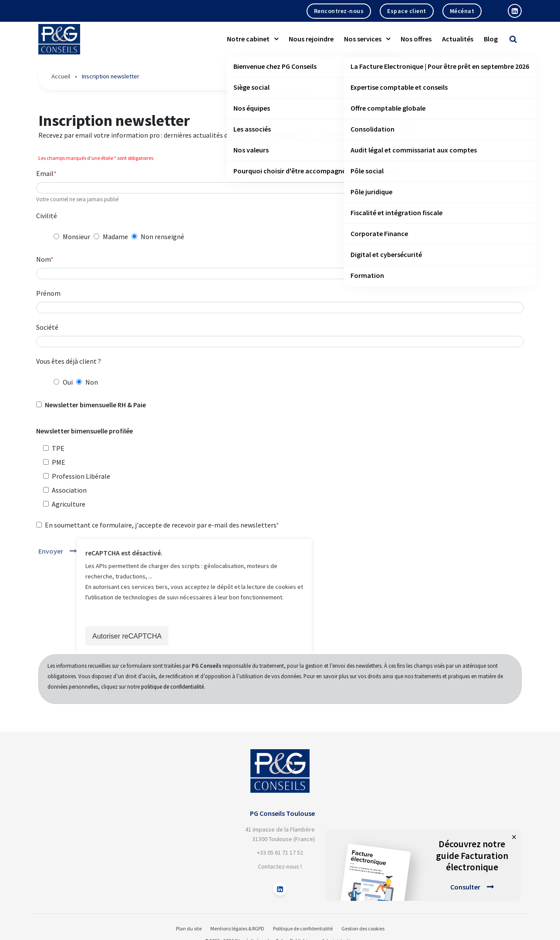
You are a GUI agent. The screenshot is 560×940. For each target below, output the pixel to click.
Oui (68, 382)
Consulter (465, 887)
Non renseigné (162, 237)
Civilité (47, 216)
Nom (43, 259)
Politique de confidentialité (303, 928)
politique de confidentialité (172, 686)
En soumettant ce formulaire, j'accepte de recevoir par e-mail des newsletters (160, 525)
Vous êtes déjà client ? (69, 361)
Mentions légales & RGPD (237, 928)
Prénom (48, 293)
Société (47, 327)
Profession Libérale (81, 476)
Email (45, 173)
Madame (115, 237)
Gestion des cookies (363, 928)
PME (59, 462)
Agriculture (69, 504)
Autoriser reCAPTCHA (127, 636)
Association (69, 490)
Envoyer (51, 551)
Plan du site (189, 928)
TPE (58, 448)
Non (92, 382)
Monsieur (76, 237)
